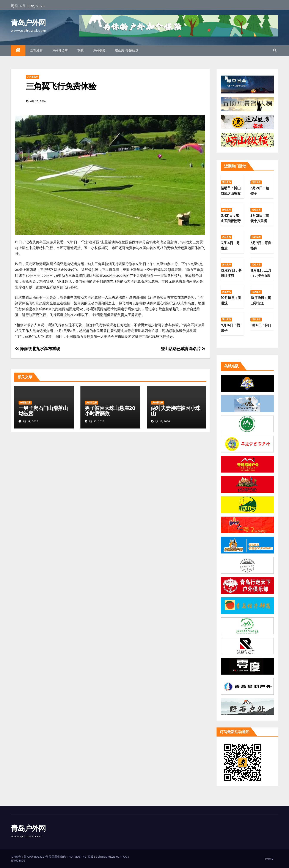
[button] (275, 50)
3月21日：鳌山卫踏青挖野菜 (231, 221)
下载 (80, 51)
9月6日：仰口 (261, 325)
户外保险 (99, 51)
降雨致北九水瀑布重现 (38, 349)
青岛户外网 (28, 23)
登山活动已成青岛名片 (183, 349)
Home (269, 859)
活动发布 (36, 51)
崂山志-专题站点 (127, 51)
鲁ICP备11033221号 (36, 857)
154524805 (18, 861)
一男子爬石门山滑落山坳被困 (43, 411)
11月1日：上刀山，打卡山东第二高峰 (261, 276)
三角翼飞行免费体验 (61, 86)
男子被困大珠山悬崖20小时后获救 (110, 411)
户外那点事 (60, 51)
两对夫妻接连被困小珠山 (176, 411)
